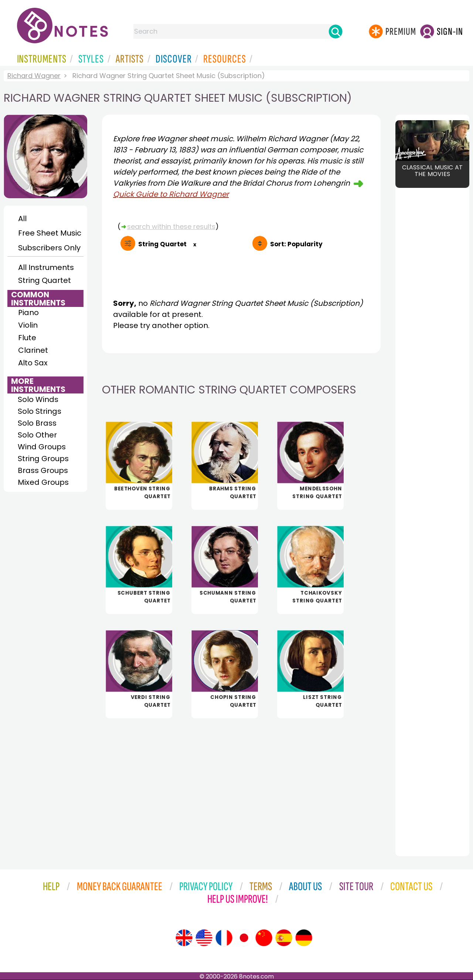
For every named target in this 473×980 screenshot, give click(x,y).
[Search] (336, 31)
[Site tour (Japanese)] (244, 938)
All (22, 219)
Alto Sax (33, 363)
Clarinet (33, 350)
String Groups (43, 459)
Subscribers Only (49, 248)
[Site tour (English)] (184, 938)
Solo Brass (37, 423)
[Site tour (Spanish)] (284, 938)
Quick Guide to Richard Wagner (171, 194)
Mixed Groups (43, 482)
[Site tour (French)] (224, 938)
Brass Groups (43, 470)
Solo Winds (38, 399)
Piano (28, 312)
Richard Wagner (34, 76)
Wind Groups (42, 447)
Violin (28, 325)
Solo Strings (40, 411)
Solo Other (37, 435)
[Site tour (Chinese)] (264, 938)
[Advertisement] (241, 782)
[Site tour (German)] (304, 938)
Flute (27, 338)
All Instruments (46, 267)
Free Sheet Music (50, 233)
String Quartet (45, 280)
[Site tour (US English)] (204, 938)
